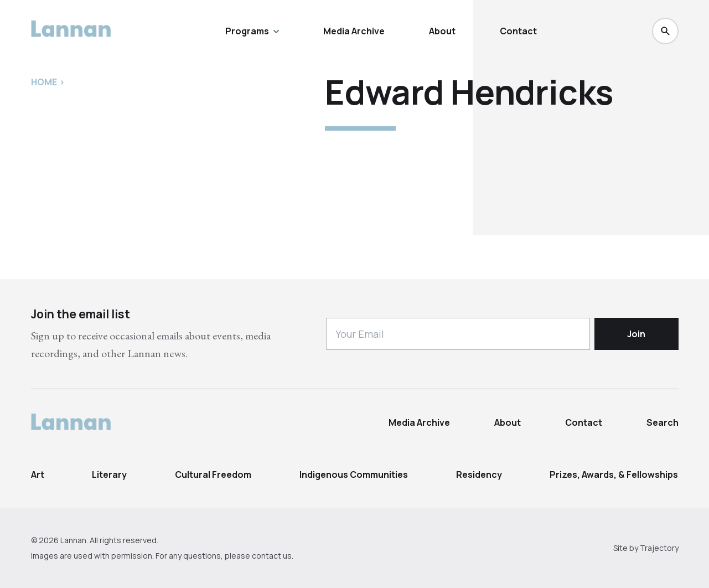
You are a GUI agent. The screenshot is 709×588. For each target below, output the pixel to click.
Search (663, 422)
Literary (109, 474)
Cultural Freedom (213, 474)
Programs (252, 31)
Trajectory (659, 548)
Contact (518, 31)
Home (44, 82)
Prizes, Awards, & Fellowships (614, 474)
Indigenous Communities (354, 474)
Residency (479, 474)
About (442, 31)
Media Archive (354, 31)
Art (38, 474)
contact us (272, 556)
